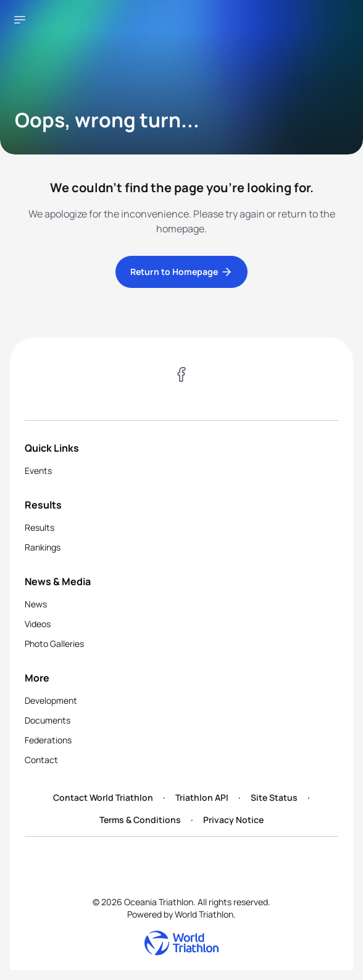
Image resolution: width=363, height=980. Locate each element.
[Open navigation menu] (20, 20)
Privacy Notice (233, 820)
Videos (38, 624)
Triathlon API (202, 797)
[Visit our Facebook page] (181, 376)
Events (38, 471)
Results (40, 527)
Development (51, 700)
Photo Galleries (54, 644)
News (36, 604)
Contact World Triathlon (103, 797)
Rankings (43, 547)
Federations (48, 740)
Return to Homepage (181, 272)
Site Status (274, 797)
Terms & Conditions (140, 820)
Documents (48, 720)
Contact (41, 760)
